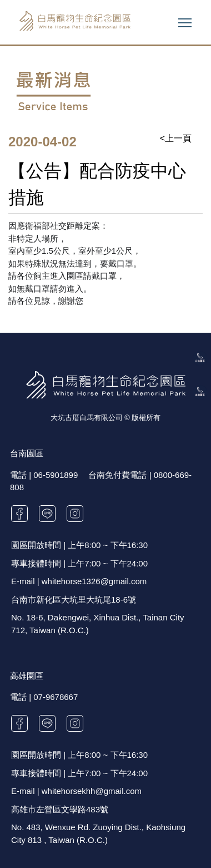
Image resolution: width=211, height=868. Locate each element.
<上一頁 (176, 138)
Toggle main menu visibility (186, 20)
